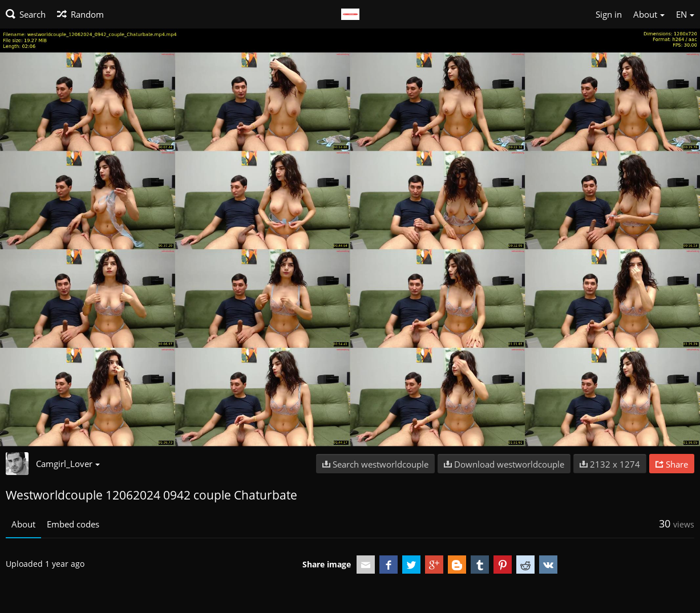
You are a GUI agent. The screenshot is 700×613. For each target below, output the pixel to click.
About (23, 524)
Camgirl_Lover (68, 464)
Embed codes (73, 524)
